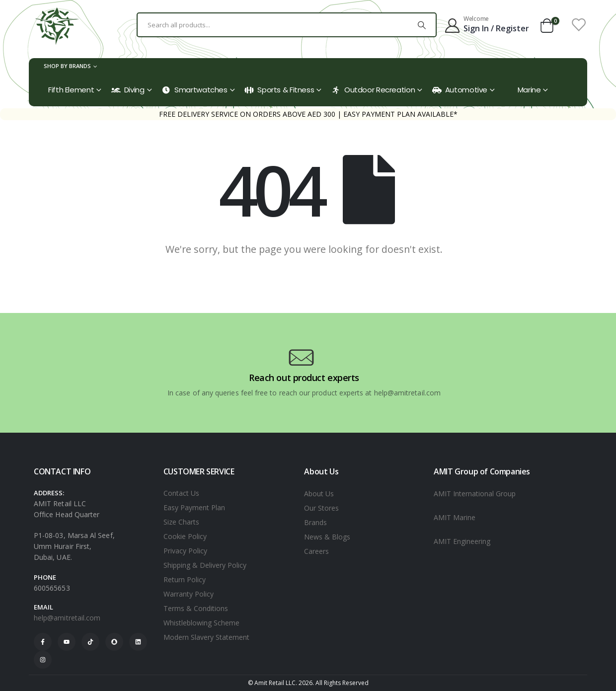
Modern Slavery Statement (206, 637)
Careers (316, 551)
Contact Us (181, 493)
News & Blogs (327, 537)
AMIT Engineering (462, 541)
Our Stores (321, 508)
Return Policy (185, 579)
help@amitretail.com (67, 618)
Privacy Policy (185, 551)
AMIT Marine (455, 517)
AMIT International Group (475, 494)
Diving (128, 90)
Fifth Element (71, 90)
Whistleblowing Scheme (201, 623)
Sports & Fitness (279, 90)
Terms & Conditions (196, 608)
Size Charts (181, 522)
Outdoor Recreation (373, 90)
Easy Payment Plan (194, 507)
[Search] (422, 25)
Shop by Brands (67, 66)
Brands (315, 522)
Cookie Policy (185, 536)
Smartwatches (194, 90)
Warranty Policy (189, 594)
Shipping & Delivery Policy (205, 565)
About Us (319, 494)
